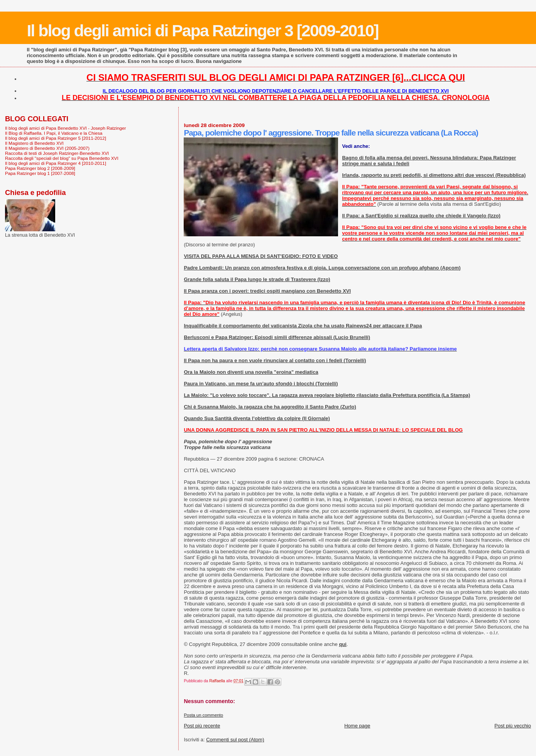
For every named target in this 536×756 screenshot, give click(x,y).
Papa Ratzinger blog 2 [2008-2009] (40, 168)
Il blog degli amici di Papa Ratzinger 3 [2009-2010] (202, 31)
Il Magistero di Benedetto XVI (34, 143)
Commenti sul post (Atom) (235, 740)
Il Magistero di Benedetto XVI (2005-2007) (47, 148)
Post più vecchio (513, 726)
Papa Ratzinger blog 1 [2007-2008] (40, 173)
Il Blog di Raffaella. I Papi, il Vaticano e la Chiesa (54, 133)
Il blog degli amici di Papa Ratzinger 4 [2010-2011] (56, 163)
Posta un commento (203, 715)
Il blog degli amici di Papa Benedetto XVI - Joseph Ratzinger (65, 128)
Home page (357, 726)
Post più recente (202, 726)
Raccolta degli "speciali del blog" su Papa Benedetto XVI (62, 158)
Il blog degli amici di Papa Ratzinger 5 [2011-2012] (56, 138)
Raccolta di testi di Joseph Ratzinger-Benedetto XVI (57, 153)
